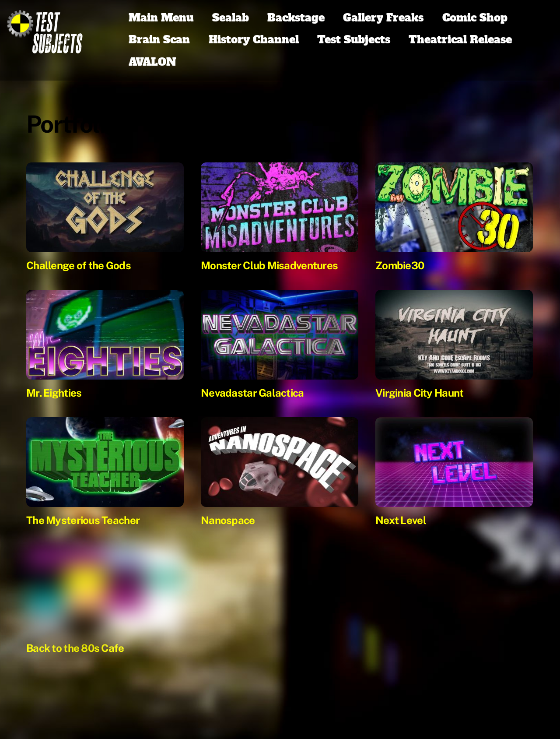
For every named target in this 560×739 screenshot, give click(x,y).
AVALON (152, 62)
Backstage (296, 18)
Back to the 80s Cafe (75, 648)
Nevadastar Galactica (252, 393)
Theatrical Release (460, 40)
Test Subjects (354, 40)
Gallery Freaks (383, 18)
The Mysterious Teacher (83, 520)
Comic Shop (475, 18)
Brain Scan (159, 40)
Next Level (401, 520)
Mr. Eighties (54, 393)
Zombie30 (400, 265)
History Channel (254, 40)
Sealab (231, 18)
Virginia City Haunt (419, 393)
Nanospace (228, 520)
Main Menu (161, 18)
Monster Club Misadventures (269, 265)
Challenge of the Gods (79, 265)
